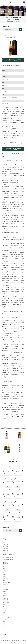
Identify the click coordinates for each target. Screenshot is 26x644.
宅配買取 (5, 592)
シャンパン (5, 571)
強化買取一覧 (6, 551)
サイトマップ (6, 628)
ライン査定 (5, 609)
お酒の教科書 (6, 549)
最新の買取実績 (13, 142)
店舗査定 (5, 613)
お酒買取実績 (6, 545)
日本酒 (4, 577)
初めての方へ (6, 543)
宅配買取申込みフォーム (8, 557)
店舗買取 (5, 596)
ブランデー (5, 569)
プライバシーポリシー (7, 626)
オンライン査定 (6, 603)
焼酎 (4, 575)
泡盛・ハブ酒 (6, 579)
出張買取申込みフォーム (8, 559)
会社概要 (5, 620)
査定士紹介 (5, 624)
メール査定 (5, 607)
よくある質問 (6, 547)
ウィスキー (5, 573)
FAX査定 (5, 611)
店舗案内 (5, 622)
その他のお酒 (6, 585)
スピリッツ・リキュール (8, 583)
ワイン (4, 567)
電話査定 (5, 605)
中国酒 (4, 581)
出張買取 (5, 594)
